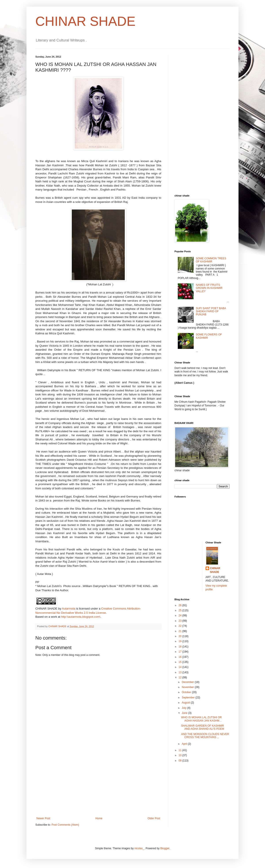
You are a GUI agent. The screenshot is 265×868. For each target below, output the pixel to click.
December (188, 682)
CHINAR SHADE (85, 21)
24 (181, 615)
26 (181, 605)
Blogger (165, 848)
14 (181, 667)
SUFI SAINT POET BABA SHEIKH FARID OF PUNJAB (211, 311)
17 (181, 652)
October (187, 692)
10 (181, 755)
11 (181, 750)
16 (181, 657)
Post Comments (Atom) (65, 825)
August (186, 703)
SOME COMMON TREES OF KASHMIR (211, 260)
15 (181, 662)
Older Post (154, 818)
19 (181, 641)
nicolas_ (139, 848)
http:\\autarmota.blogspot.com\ (81, 617)
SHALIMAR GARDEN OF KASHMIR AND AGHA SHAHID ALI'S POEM (203, 727)
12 (181, 677)
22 (181, 626)
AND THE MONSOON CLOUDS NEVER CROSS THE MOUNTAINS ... (205, 736)
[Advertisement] (98, 784)
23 (181, 621)
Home (99, 818)
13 (181, 672)
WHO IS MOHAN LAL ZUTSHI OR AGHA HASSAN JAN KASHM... (201, 719)
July (185, 708)
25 (181, 610)
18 (181, 647)
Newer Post (43, 818)
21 (181, 631)
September (189, 698)
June (185, 713)
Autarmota (69, 609)
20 (181, 636)
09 (181, 761)
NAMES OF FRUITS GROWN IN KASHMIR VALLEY (209, 288)
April (185, 744)
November (188, 687)
